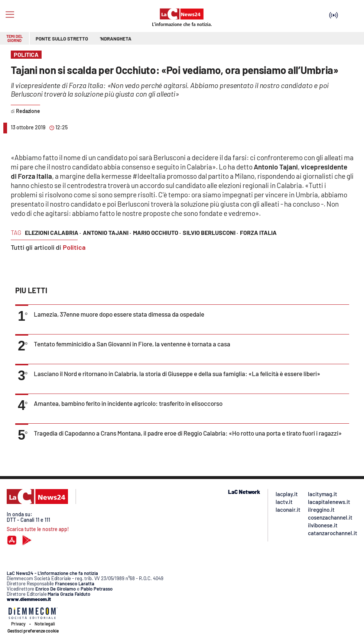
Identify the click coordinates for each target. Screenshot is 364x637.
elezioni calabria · (53, 232)
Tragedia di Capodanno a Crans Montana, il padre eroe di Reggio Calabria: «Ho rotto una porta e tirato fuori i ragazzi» (188, 433)
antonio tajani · (107, 232)
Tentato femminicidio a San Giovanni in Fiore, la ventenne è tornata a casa (132, 344)
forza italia (258, 232)
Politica (74, 247)
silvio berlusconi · (210, 232)
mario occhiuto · (157, 232)
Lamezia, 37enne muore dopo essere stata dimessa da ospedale (119, 314)
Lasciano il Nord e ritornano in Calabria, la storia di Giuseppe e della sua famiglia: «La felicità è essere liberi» (177, 374)
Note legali (45, 624)
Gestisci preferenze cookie (33, 631)
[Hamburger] (10, 15)
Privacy (18, 624)
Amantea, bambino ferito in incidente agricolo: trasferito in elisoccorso (128, 403)
